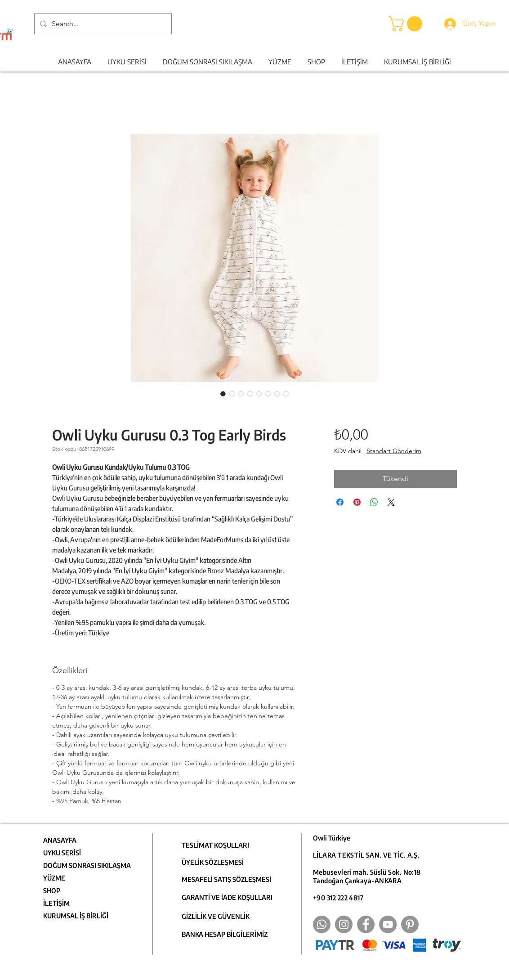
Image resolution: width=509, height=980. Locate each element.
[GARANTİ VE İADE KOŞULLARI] (229, 897)
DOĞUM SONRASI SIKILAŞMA (87, 865)
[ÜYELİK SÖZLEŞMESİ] (219, 862)
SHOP (52, 890)
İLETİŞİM (56, 903)
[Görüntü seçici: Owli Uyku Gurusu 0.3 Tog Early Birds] (223, 394)
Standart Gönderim (394, 451)
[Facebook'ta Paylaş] (340, 502)
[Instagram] (344, 924)
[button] (407, 24)
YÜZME (54, 878)
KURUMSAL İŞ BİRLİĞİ (76, 916)
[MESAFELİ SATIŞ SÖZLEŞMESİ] (229, 879)
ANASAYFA (60, 840)
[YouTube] (388, 924)
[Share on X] (391, 502)
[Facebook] (366, 924)
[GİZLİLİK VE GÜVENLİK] (229, 916)
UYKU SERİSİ (62, 853)
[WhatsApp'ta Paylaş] (374, 502)
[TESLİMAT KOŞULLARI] (219, 845)
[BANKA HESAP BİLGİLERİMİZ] (229, 934)
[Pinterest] (410, 924)
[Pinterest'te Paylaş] (357, 502)
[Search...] (102, 24)
